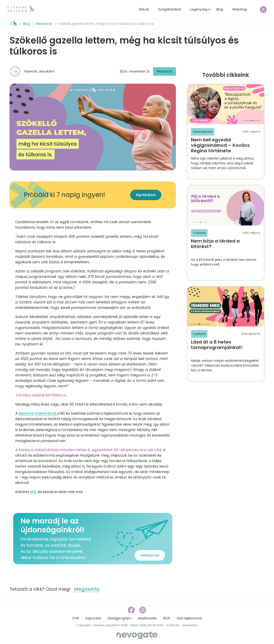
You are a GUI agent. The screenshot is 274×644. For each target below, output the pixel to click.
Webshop (240, 9)
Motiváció (44, 24)
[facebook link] (132, 610)
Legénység (199, 9)
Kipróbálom (146, 195)
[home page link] (21, 9)
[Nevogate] (137, 635)
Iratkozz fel (150, 555)
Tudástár (199, 233)
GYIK (76, 618)
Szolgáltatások (170, 9)
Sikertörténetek (203, 132)
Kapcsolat (93, 618)
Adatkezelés (147, 618)
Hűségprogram (119, 618)
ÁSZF (167, 618)
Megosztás (87, 589)
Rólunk (144, 9)
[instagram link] (143, 610)
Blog (220, 9)
